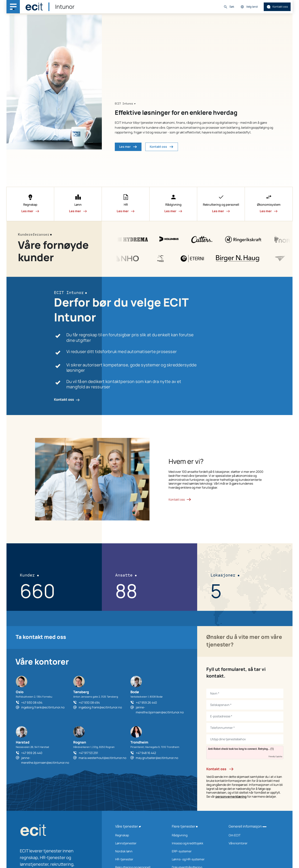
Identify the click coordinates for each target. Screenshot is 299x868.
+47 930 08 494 (32, 703)
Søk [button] (229, 7)
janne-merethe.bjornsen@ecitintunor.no (160, 710)
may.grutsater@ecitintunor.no (157, 758)
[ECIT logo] (54, 831)
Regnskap (139, 835)
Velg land (249, 7)
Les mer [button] (128, 147)
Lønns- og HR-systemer (195, 859)
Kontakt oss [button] (162, 147)
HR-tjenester (139, 859)
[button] (30, 204)
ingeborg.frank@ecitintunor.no (43, 707)
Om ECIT (252, 835)
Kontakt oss (277, 7)
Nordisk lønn (139, 851)
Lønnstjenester (139, 843)
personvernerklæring (231, 797)
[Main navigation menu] (13, 7)
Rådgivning (195, 835)
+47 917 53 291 (88, 753)
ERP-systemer (195, 851)
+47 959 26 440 (146, 703)
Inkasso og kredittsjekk (195, 843)
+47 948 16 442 (146, 753)
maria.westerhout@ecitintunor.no (102, 758)
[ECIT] (34, 7)
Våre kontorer (252, 843)
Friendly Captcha (275, 757)
